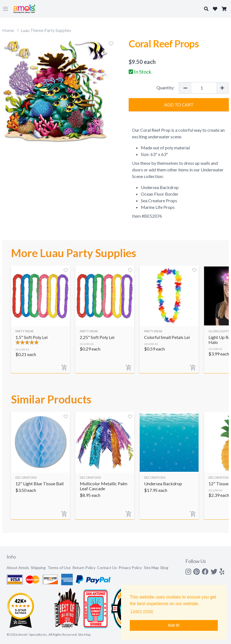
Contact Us (107, 568)
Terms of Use (59, 568)
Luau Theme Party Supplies (46, 30)
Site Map (151, 568)
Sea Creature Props (159, 200)
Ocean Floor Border (160, 194)
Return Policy (84, 568)
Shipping (38, 568)
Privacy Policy (130, 568)
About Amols (18, 568)
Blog (164, 568)
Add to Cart (179, 105)
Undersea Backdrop (160, 187)
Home (8, 30)
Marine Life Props (158, 207)
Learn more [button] (142, 611)
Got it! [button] (174, 625)
